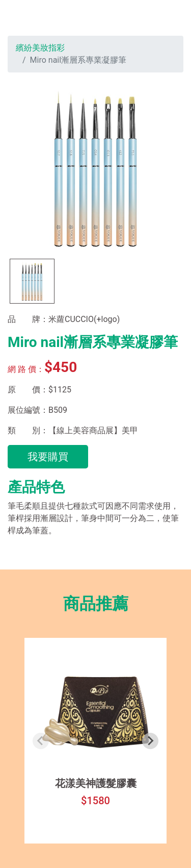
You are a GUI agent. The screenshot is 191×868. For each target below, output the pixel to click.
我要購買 (48, 457)
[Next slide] (150, 741)
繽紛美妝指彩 (40, 48)
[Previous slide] (41, 741)
